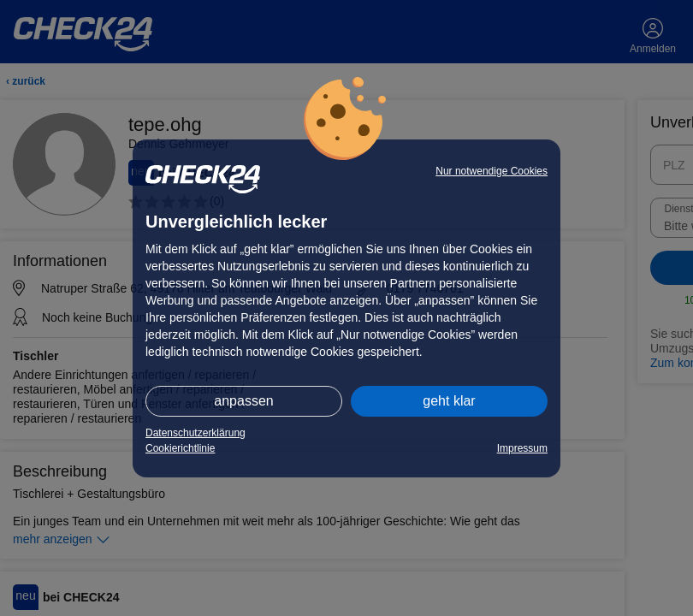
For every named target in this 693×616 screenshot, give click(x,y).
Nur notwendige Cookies (492, 171)
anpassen (243, 401)
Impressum (522, 448)
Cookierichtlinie (180, 448)
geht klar (449, 401)
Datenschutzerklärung (195, 433)
